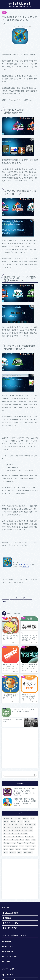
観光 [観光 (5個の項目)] (20, 852)
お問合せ (8, 918)
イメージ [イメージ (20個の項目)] (8, 825)
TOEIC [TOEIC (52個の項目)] (21, 821)
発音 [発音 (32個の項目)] (7, 849)
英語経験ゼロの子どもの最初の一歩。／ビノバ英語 (25, 790)
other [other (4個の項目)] (7, 821)
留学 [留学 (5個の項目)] (34, 846)
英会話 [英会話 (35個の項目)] (26, 849)
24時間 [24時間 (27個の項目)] (7, 818)
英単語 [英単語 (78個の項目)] (33, 849)
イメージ (20, 598)
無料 (5, 601)
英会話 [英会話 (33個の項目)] (19, 849)
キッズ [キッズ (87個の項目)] (18, 828)
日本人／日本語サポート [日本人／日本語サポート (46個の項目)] (11, 846)
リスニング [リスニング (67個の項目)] (20, 837)
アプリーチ (26, 567)
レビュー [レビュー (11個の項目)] (8, 840)
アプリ (4, 13)
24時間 (7, 961)
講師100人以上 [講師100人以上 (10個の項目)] (29, 852)
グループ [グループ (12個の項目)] (8, 831)
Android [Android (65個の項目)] (26, 818)
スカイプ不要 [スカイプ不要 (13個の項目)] (17, 831)
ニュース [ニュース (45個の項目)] (8, 834)
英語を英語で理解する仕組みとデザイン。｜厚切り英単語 (25, 800)
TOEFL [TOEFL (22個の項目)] (14, 821)
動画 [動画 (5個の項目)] (23, 840)
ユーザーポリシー (12, 928)
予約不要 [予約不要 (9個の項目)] (16, 840)
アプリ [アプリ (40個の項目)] (28, 821)
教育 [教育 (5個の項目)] (27, 843)
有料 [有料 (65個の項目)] (22, 846)
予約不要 (8, 941)
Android (6, 598)
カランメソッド (11, 956)
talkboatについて (12, 913)
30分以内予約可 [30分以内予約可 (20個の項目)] (16, 818)
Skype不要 (9, 951)
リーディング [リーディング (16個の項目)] (30, 837)
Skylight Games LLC (24, 564)
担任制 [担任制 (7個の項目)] (20, 843)
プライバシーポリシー (13, 923)
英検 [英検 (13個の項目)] (7, 852)
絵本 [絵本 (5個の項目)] (12, 849)
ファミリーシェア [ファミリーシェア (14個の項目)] (10, 837)
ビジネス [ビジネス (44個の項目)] (25, 834)
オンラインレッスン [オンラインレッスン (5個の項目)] (18, 825)
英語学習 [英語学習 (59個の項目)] (13, 852)
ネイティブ (9, 946)
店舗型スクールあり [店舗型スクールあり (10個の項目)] (10, 843)
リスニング (28, 598)
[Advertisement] (20, 748)
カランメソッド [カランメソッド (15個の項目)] (9, 828)
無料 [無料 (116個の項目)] (28, 846)
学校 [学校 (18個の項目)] (34, 840)
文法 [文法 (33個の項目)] (33, 843)
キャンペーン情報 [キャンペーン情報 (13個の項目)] (28, 828)
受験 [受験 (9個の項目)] (28, 840)
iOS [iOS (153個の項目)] (33, 818)
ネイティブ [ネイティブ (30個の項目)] (16, 834)
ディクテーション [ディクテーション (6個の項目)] (28, 831)
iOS (13, 598)
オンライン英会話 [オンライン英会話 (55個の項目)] (31, 825)
